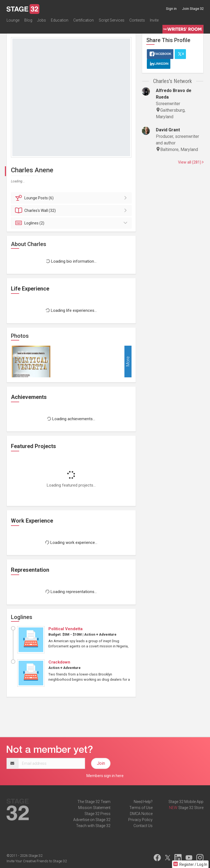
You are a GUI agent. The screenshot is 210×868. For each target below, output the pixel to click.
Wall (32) (72, 211)
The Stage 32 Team (94, 802)
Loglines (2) (72, 223)
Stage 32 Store (191, 808)
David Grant (168, 130)
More (128, 361)
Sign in (171, 9)
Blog (28, 20)
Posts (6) (72, 198)
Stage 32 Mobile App (186, 802)
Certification (84, 20)
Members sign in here (105, 776)
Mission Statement (94, 808)
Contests (137, 20)
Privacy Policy (140, 820)
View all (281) (191, 162)
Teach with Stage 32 (93, 826)
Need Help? (143, 802)
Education (60, 20)
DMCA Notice (141, 814)
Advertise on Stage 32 (92, 820)
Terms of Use (141, 808)
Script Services (112, 20)
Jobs (42, 20)
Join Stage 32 (193, 9)
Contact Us (143, 826)
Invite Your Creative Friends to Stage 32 (37, 861)
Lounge (13, 20)
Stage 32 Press (97, 814)
